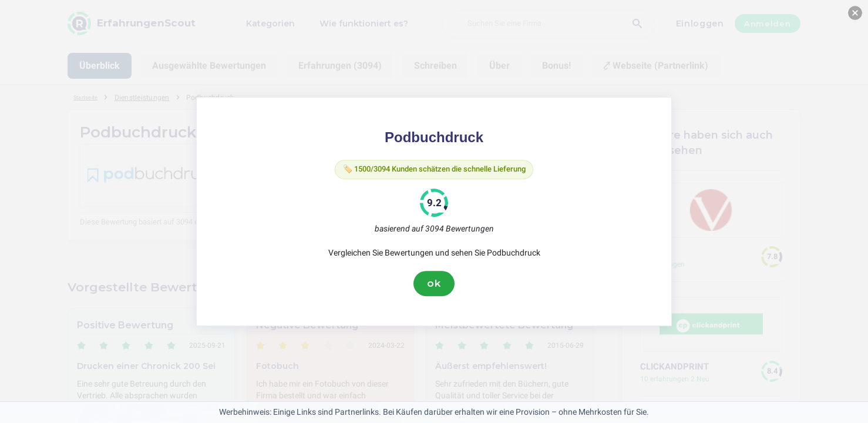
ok (434, 286)
